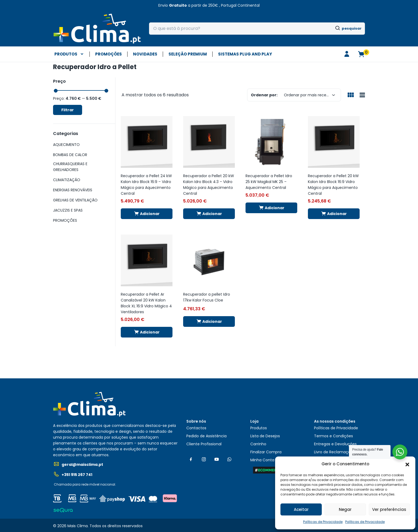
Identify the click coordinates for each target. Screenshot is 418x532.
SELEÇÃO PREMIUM (188, 54)
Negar (345, 509)
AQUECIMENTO (66, 145)
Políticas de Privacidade (323, 522)
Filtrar (68, 110)
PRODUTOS (69, 54)
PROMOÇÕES (108, 54)
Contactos (196, 428)
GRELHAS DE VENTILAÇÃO (75, 200)
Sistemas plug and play (245, 54)
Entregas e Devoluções (335, 444)
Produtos (259, 428)
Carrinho (258, 444)
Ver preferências (389, 509)
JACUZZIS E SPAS (68, 210)
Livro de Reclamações (334, 452)
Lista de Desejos (265, 436)
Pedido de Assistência (206, 436)
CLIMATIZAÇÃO (67, 180)
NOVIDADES (145, 54)
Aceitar (301, 509)
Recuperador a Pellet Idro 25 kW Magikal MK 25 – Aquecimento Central (269, 182)
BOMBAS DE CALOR (70, 155)
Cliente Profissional (204, 444)
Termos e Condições (333, 436)
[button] (407, 464)
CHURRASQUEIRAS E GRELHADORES (70, 167)
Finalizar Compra (266, 452)
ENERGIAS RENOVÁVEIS (73, 190)
